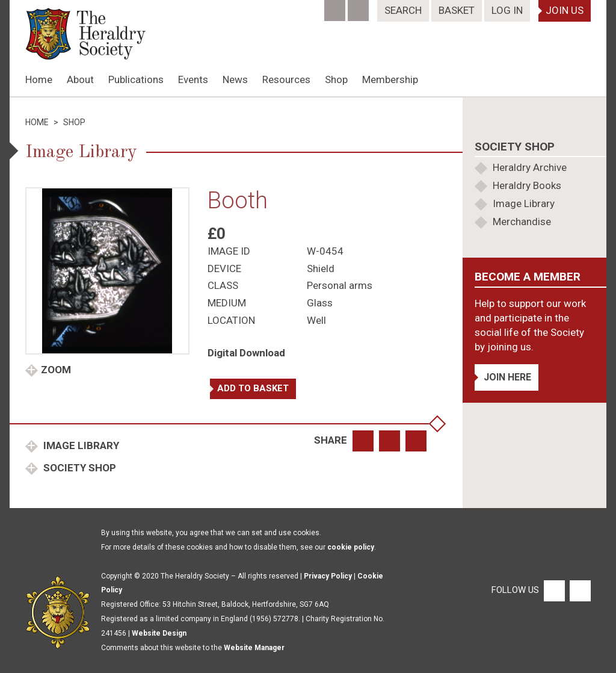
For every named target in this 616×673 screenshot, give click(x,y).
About (80, 79)
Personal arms (340, 285)
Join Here (507, 377)
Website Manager (254, 648)
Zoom (56, 370)
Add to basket (253, 388)
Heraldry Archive (530, 167)
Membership (390, 79)
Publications (136, 79)
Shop (336, 79)
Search (403, 10)
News (235, 79)
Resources (286, 79)
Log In (507, 10)
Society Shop (79, 468)
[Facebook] (336, 7)
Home (39, 79)
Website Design (159, 633)
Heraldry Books (527, 185)
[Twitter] (359, 7)
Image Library (80, 445)
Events (193, 79)
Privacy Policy (328, 576)
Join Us (565, 10)
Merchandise (522, 222)
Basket (457, 10)
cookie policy (351, 547)
